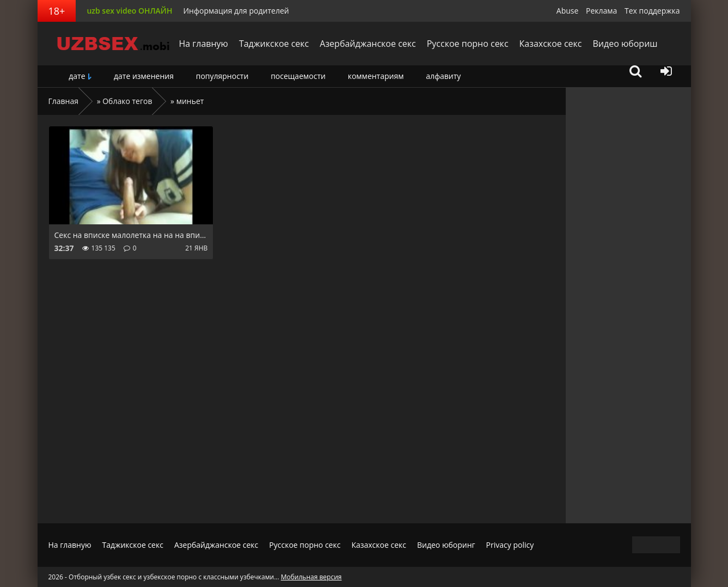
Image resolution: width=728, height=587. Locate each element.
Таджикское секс (274, 44)
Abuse (568, 11)
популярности (222, 76)
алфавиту (443, 76)
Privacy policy (510, 545)
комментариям (376, 76)
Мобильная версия (311, 577)
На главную (204, 44)
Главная (64, 101)
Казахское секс (551, 44)
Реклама (601, 11)
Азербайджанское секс (368, 44)
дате (77, 76)
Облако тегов (127, 101)
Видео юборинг (446, 545)
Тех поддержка (652, 11)
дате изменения (144, 76)
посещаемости (298, 76)
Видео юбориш (625, 44)
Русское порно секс (468, 44)
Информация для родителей (236, 11)
